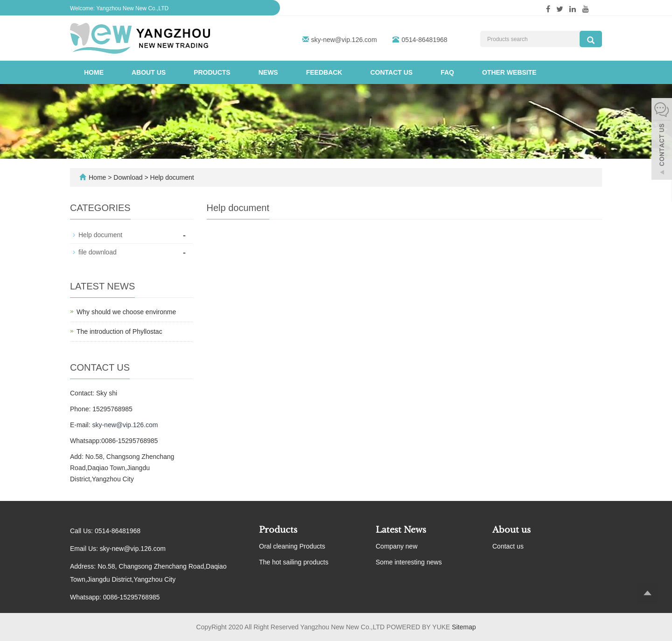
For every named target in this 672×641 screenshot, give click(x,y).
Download (129, 177)
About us (149, 72)
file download (98, 252)
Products (212, 72)
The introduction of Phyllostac (119, 331)
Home (94, 72)
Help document (171, 177)
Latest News (401, 530)
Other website (509, 72)
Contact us (391, 72)
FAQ (447, 72)
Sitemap (464, 627)
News (268, 72)
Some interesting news (409, 562)
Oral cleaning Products (292, 546)
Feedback (324, 72)
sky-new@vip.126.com (344, 40)
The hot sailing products (294, 562)
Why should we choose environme (126, 312)
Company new (397, 546)
